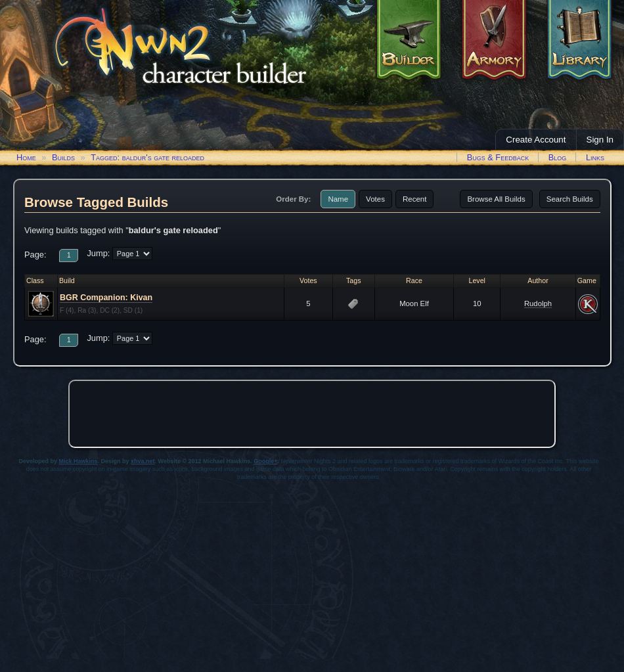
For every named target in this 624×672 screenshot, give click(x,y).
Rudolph (538, 303)
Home (26, 157)
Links (595, 157)
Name (338, 199)
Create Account (536, 140)
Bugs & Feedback (498, 157)
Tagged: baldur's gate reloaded (147, 157)
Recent (415, 199)
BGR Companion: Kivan (106, 298)
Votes (375, 199)
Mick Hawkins (78, 461)
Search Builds (570, 199)
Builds (63, 157)
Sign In (600, 140)
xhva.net (143, 461)
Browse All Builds (496, 199)
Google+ (265, 461)
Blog (558, 157)
